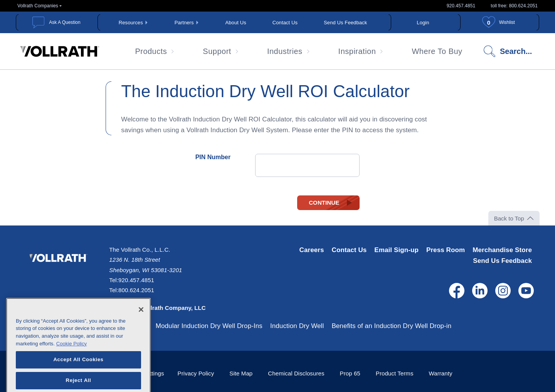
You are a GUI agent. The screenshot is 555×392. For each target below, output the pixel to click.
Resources (131, 23)
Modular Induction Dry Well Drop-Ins (209, 326)
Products (151, 51)
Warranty (441, 373)
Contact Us (285, 23)
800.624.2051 (136, 290)
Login (423, 23)
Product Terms (395, 373)
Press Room (446, 250)
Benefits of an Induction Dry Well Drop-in (391, 326)
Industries (285, 51)
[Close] (141, 320)
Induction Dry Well (297, 326)
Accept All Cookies (78, 370)
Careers (312, 250)
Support (217, 51)
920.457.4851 (461, 6)
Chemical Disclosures (296, 373)
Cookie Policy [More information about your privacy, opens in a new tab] (71, 354)
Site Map (241, 373)
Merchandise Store (502, 250)
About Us (236, 23)
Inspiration (357, 51)
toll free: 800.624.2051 (514, 6)
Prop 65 (350, 373)
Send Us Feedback (345, 23)
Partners (184, 23)
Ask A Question (65, 22)
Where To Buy (437, 51)
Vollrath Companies (38, 6)
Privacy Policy (196, 373)
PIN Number (213, 157)
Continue (324, 203)
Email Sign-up (396, 250)
